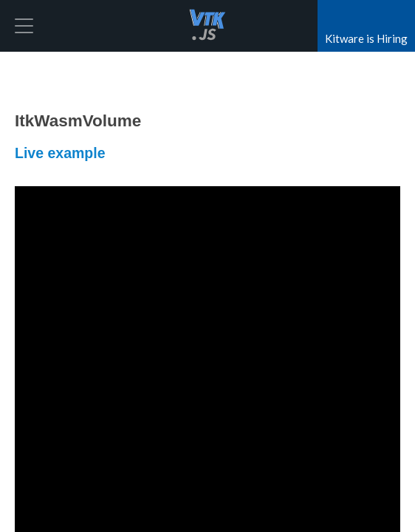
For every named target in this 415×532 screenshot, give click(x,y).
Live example (60, 153)
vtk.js (207, 26)
